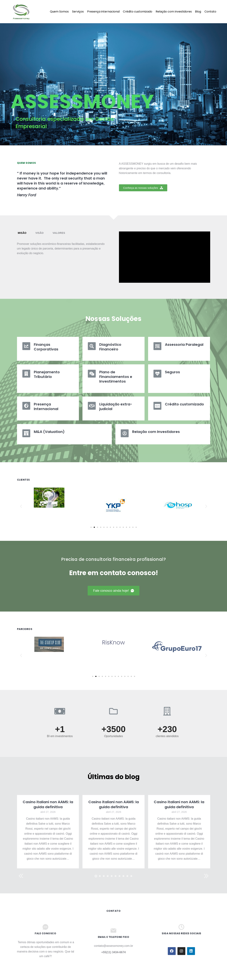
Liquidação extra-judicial (116, 407)
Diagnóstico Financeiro (110, 347)
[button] (143, 188)
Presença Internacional (46, 407)
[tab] (22, 233)
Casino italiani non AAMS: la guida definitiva (48, 804)
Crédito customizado (184, 404)
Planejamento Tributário (47, 374)
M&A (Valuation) (49, 432)
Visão (40, 233)
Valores (59, 233)
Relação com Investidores (156, 432)
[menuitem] (42, 12)
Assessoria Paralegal (184, 345)
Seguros (172, 372)
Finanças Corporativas (46, 347)
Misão (22, 233)
